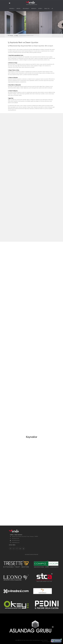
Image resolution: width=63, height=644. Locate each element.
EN (52, 9)
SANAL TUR (47, 9)
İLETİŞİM (40, 9)
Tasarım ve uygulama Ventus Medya (49, 642)
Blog (17, 36)
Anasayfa (11, 36)
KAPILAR (18, 9)
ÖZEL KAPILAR (26, 9)
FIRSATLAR (33, 9)
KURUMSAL (12, 9)
